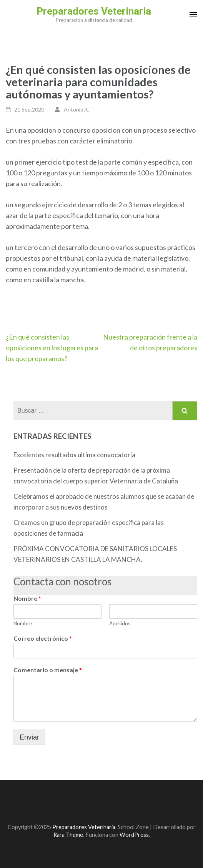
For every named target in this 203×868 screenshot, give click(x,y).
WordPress (134, 835)
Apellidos (120, 623)
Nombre (27, 598)
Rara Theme (68, 835)
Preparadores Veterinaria (94, 11)
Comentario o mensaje (48, 670)
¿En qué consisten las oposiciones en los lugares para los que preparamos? (52, 348)
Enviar (29, 737)
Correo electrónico (43, 638)
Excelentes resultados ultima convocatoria (74, 455)
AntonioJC (77, 109)
